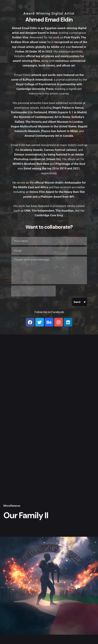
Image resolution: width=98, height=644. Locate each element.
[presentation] (33, 291)
